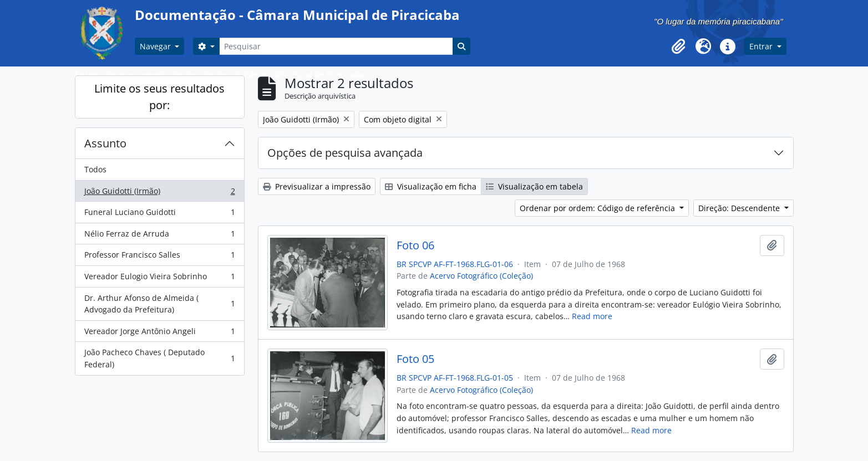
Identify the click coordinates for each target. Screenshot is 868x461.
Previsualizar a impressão (317, 186)
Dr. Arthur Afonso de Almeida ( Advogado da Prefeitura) (159, 304)
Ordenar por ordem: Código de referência (598, 208)
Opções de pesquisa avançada (345, 153)
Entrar (762, 46)
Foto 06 (415, 245)
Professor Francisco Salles (159, 257)
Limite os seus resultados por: (159, 97)
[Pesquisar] (336, 46)
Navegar (156, 46)
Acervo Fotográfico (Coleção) (481, 276)
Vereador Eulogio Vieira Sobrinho (159, 279)
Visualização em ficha (431, 186)
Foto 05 (415, 359)
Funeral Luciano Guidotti (159, 214)
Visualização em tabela (534, 186)
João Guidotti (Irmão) (159, 193)
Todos (95, 169)
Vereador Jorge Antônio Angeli (159, 334)
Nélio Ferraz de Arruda (159, 236)
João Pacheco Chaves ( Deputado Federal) (159, 358)
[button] (679, 47)
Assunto (105, 143)
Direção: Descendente (740, 208)
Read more (592, 316)
